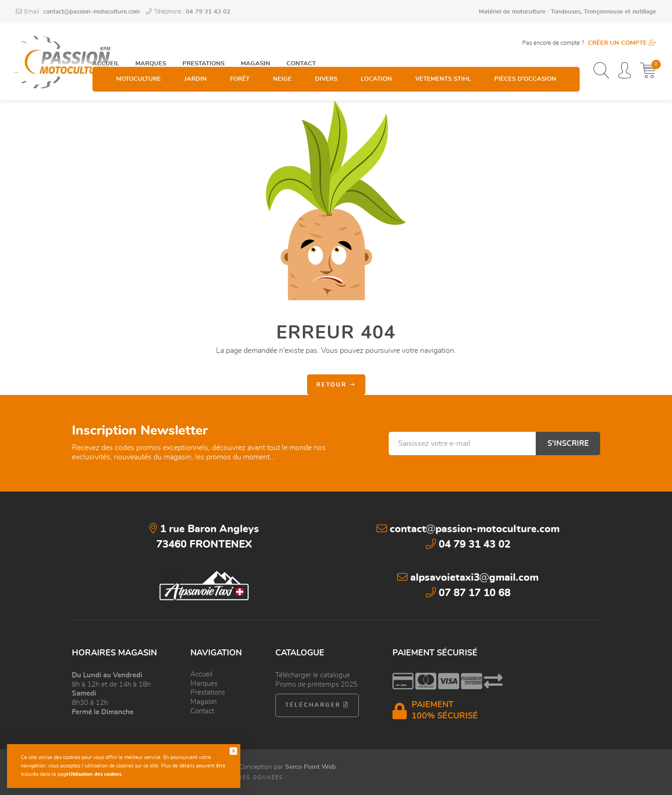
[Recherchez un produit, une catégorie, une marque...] (601, 71)
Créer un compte (622, 43)
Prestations (203, 43)
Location (376, 72)
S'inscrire (568, 443)
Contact (301, 43)
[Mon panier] (648, 71)
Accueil (106, 43)
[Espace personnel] (625, 71)
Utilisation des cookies (95, 774)
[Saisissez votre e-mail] (462, 443)
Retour (336, 385)
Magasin (255, 43)
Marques (151, 43)
